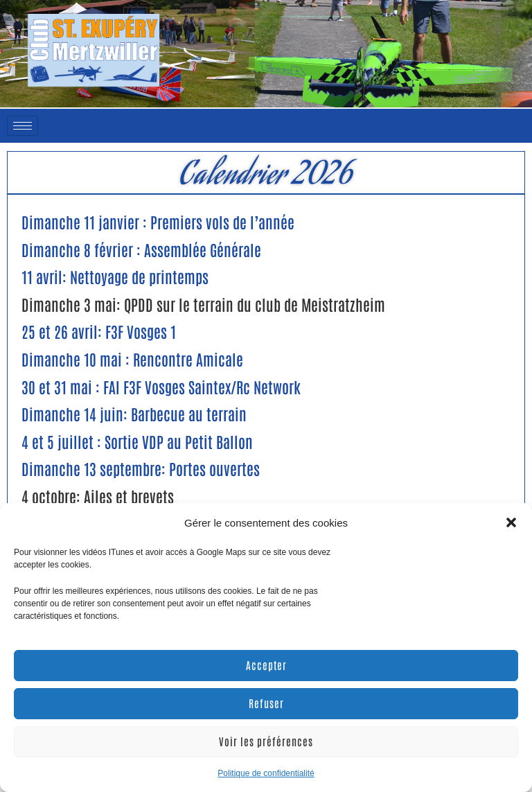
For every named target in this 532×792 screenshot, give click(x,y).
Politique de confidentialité (266, 773)
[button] (511, 522)
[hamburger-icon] (23, 126)
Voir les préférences (266, 741)
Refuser (266, 703)
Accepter (266, 665)
